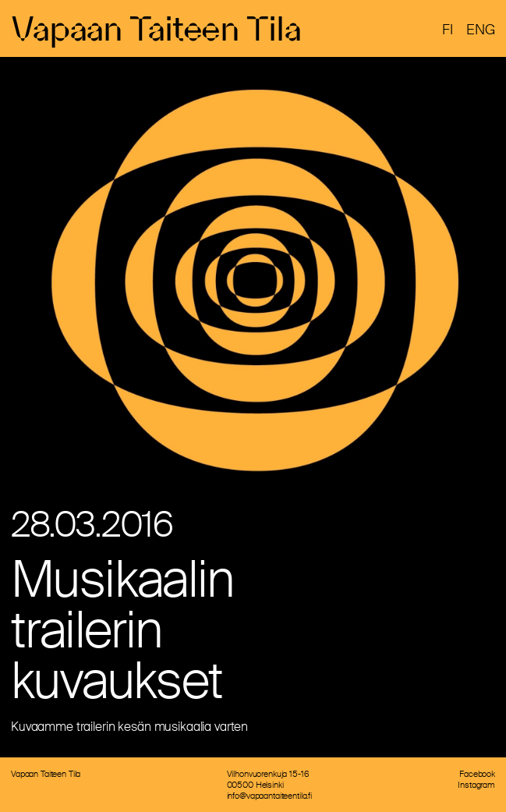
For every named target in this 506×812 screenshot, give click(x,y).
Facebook (477, 774)
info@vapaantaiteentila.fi (270, 796)
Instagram (476, 785)
